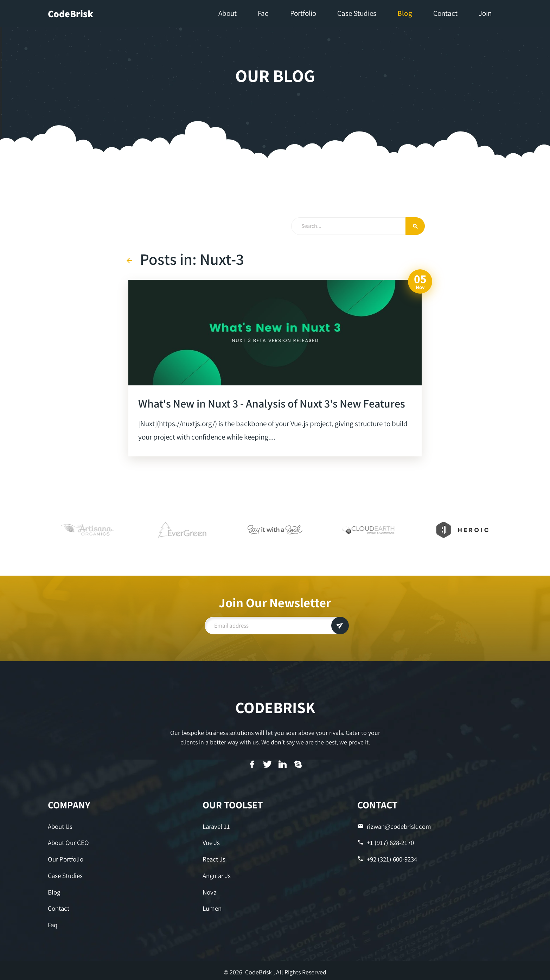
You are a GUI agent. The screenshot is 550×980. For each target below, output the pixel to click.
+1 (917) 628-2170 (385, 842)
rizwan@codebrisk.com (393, 826)
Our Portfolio (65, 858)
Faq (53, 922)
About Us (60, 826)
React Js (213, 858)
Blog (54, 890)
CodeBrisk (71, 14)
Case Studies (65, 874)
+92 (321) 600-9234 (387, 858)
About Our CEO (68, 842)
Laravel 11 (216, 826)
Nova (209, 890)
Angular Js (216, 874)
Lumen (212, 906)
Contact (58, 906)
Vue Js (211, 842)
